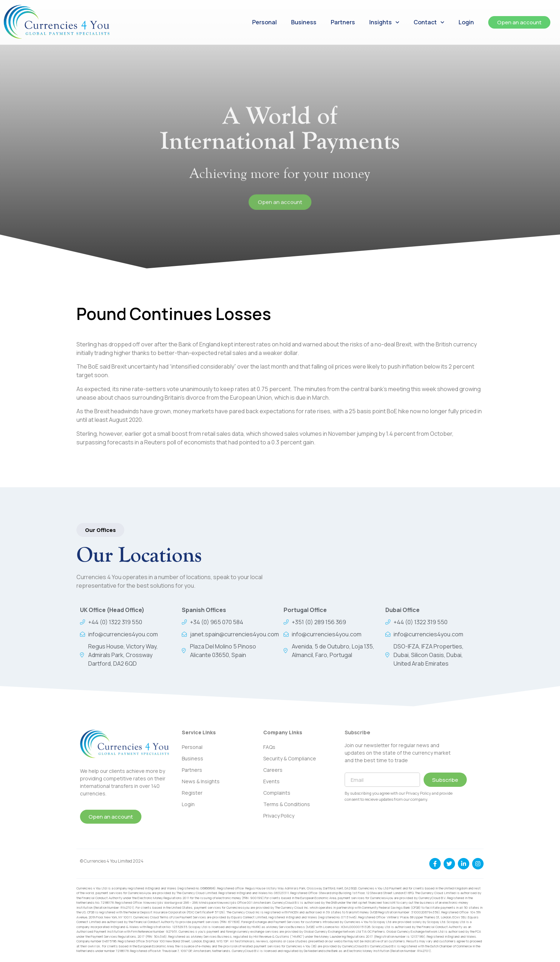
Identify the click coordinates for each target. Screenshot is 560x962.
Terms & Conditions (287, 804)
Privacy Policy (279, 816)
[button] (100, 530)
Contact (429, 22)
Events (271, 781)
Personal (264, 22)
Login (466, 22)
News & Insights (201, 781)
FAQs (269, 747)
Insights (384, 22)
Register (192, 793)
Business (304, 22)
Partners (343, 22)
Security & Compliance (290, 758)
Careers (273, 770)
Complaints (277, 793)
